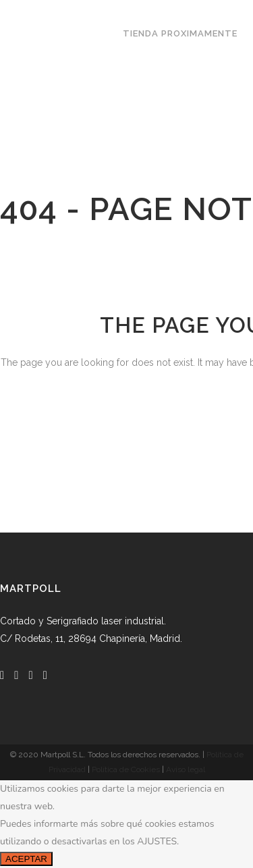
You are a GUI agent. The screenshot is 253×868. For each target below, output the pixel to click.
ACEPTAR (26, 859)
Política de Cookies (126, 769)
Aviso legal (186, 769)
